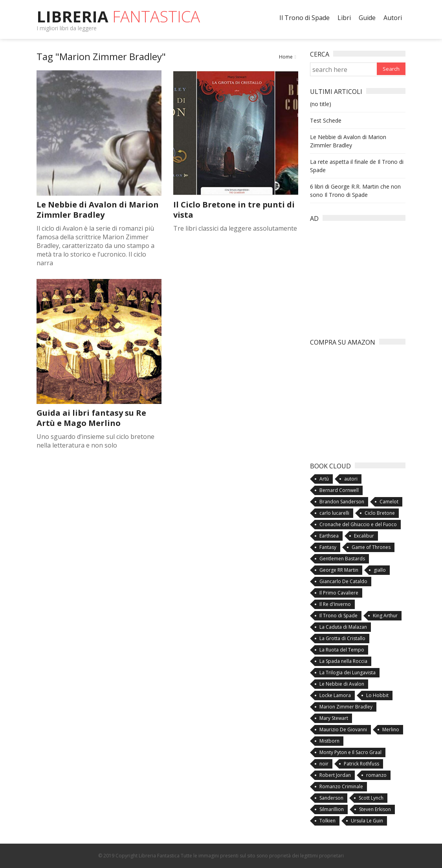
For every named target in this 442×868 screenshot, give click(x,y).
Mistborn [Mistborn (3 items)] (329, 741)
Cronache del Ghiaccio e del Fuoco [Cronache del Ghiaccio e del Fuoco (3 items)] (358, 524)
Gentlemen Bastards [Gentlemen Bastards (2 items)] (342, 559)
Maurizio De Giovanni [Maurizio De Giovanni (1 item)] (343, 729)
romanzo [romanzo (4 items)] (376, 775)
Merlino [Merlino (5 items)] (391, 729)
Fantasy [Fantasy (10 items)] (328, 547)
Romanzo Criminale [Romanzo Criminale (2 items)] (341, 786)
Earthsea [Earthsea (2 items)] (329, 536)
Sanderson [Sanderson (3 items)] (331, 798)
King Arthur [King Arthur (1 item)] (385, 616)
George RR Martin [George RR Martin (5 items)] (339, 570)
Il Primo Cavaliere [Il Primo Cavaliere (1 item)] (339, 593)
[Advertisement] (369, 276)
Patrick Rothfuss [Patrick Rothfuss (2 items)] (361, 764)
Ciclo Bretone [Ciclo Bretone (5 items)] (380, 513)
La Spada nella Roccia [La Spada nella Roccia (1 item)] (343, 661)
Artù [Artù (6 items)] (324, 479)
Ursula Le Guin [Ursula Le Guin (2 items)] (367, 821)
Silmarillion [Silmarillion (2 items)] (332, 809)
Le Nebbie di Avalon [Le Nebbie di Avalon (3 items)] (342, 684)
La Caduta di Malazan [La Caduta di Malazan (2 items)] (343, 627)
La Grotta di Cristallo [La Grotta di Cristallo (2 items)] (342, 638)
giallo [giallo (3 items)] (380, 570)
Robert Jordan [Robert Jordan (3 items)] (335, 775)
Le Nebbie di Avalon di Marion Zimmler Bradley (98, 210)
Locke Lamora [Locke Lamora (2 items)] (335, 695)
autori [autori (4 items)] (351, 479)
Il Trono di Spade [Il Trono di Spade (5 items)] (338, 616)
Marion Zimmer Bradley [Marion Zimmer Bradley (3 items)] (346, 707)
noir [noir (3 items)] (324, 764)
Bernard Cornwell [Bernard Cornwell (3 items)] (339, 490)
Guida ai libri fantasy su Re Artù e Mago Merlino (91, 418)
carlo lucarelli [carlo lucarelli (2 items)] (334, 513)
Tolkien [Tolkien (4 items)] (327, 821)
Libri (344, 18)
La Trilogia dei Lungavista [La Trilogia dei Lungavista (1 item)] (348, 673)
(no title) (321, 104)
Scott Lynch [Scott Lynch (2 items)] (371, 798)
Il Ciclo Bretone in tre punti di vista (234, 210)
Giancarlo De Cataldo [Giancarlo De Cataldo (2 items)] (343, 581)
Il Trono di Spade (304, 18)
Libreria (118, 16)
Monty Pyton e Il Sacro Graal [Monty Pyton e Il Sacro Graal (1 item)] (350, 752)
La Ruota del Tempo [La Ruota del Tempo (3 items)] (342, 650)
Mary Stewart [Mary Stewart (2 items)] (334, 718)
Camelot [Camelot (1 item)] (389, 502)
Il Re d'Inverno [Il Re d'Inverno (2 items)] (335, 604)
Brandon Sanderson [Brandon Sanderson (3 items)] (342, 502)
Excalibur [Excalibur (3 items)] (364, 536)
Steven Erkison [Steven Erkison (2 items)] (375, 809)
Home (286, 57)
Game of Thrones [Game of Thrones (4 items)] (371, 547)
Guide (367, 18)
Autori (393, 18)
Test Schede (326, 120)
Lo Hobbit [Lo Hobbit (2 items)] (377, 695)
